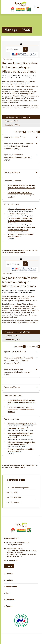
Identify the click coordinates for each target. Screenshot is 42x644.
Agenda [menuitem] (8, 606)
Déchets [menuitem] (9, 580)
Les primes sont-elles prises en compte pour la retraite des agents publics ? (21, 195)
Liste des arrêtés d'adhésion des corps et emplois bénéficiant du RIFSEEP (20, 221)
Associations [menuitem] (11, 587)
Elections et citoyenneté (18, 488)
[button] (21, 137)
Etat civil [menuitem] (9, 574)
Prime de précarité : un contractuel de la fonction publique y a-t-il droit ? (22, 188)
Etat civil (12, 492)
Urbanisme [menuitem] (10, 600)
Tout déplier (34, 132)
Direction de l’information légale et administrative (20, 251)
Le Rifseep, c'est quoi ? (18, 214)
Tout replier (20, 132)
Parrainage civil (15, 497)
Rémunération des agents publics (22, 209)
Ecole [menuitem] (7, 593)
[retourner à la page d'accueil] (21, 7)
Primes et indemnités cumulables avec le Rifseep (21, 236)
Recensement (14, 502)
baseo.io (22, 252)
